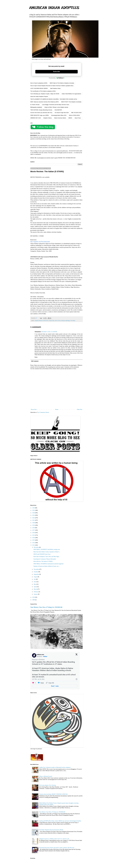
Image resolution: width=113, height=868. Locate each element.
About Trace (78, 118)
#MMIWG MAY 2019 (36, 118)
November (37, 569)
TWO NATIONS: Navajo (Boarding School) (41, 110)
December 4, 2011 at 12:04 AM (49, 332)
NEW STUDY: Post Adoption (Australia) (71, 102)
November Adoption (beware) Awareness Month (51, 830)
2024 (34, 513)
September (37, 574)
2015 (34, 535)
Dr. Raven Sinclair (35, 105)
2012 (34, 543)
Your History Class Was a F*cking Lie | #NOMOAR (46, 607)
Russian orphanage (66, 321)
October (36, 572)
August (36, 577)
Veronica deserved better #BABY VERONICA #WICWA (53, 794)
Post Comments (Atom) (43, 412)
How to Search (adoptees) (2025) (39, 83)
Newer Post (34, 409)
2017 (34, 530)
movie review (58, 321)
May (35, 584)
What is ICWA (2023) (74, 115)
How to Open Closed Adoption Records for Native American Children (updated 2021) (52, 86)
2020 (34, 523)
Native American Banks (60, 118)
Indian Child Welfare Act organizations (71, 94)
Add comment (35, 361)
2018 (34, 528)
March (35, 589)
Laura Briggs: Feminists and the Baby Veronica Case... (56, 105)
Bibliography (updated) (36, 107)
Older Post (80, 409)
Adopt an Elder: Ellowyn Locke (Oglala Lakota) (56, 107)
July (35, 579)
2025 (34, 510)
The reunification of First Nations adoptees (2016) (43, 91)
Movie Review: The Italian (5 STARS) (43, 561)
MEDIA (70, 118)
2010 (34, 597)
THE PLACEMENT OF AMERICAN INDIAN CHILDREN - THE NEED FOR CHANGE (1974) (54, 99)
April (35, 587)
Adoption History (47, 118)
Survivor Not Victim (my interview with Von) (41, 113)
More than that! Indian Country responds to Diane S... (47, 552)
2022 (34, 518)
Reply (36, 357)
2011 (34, 545)
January (36, 594)
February (36, 592)
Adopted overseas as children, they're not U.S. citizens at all (54, 839)
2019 (34, 525)
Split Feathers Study (55, 88)
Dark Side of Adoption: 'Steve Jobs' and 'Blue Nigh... (47, 557)
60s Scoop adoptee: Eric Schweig (47, 785)
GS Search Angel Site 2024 (62, 113)
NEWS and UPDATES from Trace (42, 554)
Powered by (56, 78)
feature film (52, 321)
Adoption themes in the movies (42, 321)
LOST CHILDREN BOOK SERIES (39, 88)
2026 (34, 508)
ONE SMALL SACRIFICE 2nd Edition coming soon (47, 549)
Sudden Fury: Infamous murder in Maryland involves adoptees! (55, 767)
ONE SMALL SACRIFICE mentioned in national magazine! (49, 564)
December (36, 547)
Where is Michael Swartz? (46, 776)
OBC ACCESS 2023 (76, 113)
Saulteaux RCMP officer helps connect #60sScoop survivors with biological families (60, 821)
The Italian (73, 321)
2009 (34, 600)
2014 (34, 538)
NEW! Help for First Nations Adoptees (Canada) (62, 83)
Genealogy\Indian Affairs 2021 (59, 115)
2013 (34, 540)
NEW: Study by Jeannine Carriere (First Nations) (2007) (45, 102)
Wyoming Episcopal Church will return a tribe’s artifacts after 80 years (57, 848)
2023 (34, 515)
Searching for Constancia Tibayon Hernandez (45, 559)
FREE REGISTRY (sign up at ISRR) (40, 115)
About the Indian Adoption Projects (39, 96)
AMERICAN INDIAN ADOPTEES (54, 8)
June (35, 582)
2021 (34, 520)
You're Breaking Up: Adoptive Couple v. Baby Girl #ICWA (45, 94)
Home (57, 409)
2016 (34, 533)
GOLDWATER (58, 110)
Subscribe (56, 72)
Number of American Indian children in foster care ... (47, 566)
